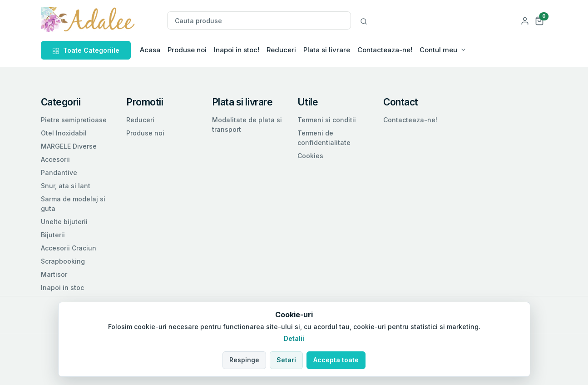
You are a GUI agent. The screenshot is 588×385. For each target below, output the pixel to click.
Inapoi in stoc (62, 287)
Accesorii (55, 159)
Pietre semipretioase (74, 120)
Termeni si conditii (327, 120)
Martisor (54, 274)
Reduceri (281, 50)
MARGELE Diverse (69, 146)
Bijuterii (53, 235)
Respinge (244, 360)
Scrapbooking (63, 261)
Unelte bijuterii (64, 222)
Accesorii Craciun (69, 248)
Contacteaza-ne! (385, 50)
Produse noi (187, 50)
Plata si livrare (327, 50)
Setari (286, 360)
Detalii (294, 338)
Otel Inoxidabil (64, 133)
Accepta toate (336, 360)
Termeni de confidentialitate (324, 138)
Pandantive (59, 172)
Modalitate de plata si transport (247, 125)
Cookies (310, 156)
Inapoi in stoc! (237, 50)
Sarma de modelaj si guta (73, 204)
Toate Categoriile (86, 50)
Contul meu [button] (438, 50)
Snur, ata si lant (66, 186)
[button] (539, 20)
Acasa (150, 50)
